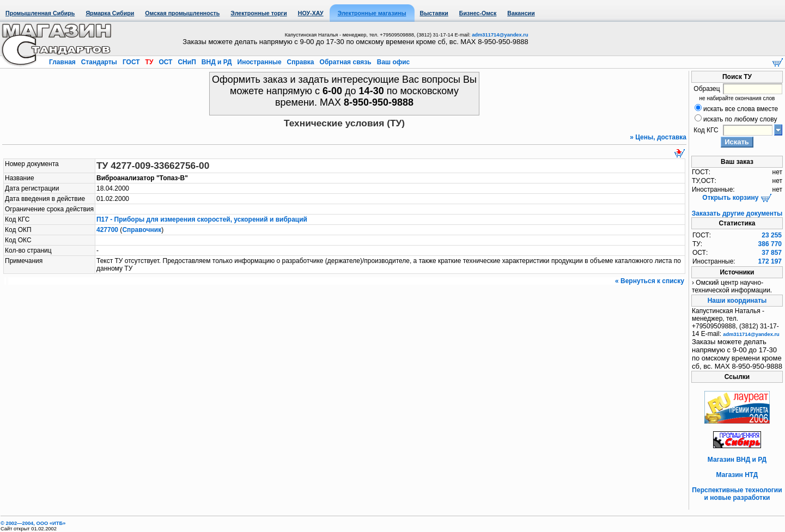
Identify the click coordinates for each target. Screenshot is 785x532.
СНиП (187, 62)
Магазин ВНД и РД (737, 460)
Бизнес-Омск (478, 13)
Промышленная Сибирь (40, 13)
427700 (107, 230)
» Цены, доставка (658, 137)
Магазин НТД (737, 475)
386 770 (770, 244)
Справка (300, 62)
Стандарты (99, 62)
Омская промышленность (182, 13)
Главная (63, 62)
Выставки (434, 13)
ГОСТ (131, 62)
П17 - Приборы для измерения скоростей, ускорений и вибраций (202, 219)
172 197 (770, 261)
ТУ (149, 62)
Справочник (142, 230)
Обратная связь (345, 62)
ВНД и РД (216, 62)
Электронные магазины (372, 13)
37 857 (772, 253)
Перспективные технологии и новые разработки (737, 494)
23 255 (772, 235)
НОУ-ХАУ (311, 13)
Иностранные (259, 62)
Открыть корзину (737, 198)
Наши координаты (737, 301)
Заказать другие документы (737, 213)
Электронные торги (258, 13)
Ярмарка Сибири (110, 13)
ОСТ (166, 62)
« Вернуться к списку (650, 281)
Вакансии (521, 13)
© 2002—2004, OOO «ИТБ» (33, 523)
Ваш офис (392, 62)
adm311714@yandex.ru (500, 35)
